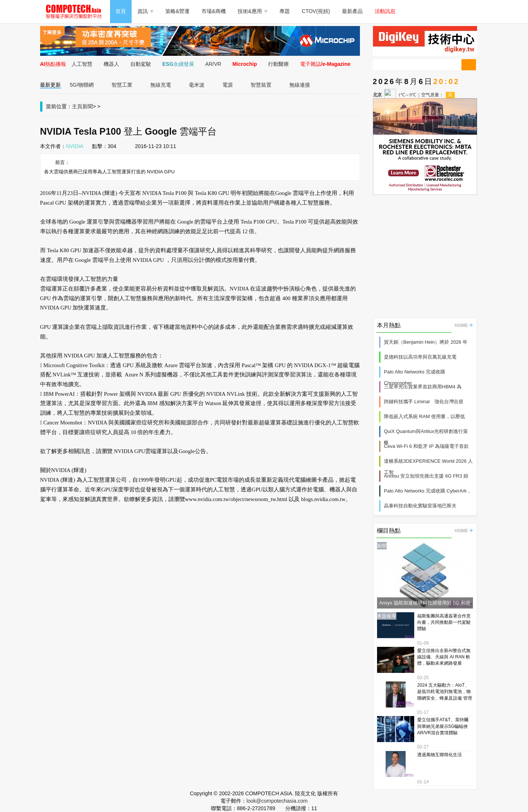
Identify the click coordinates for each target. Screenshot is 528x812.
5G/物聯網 (82, 85)
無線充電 (161, 85)
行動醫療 (279, 64)
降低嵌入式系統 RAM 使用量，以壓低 (425, 416)
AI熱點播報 (53, 64)
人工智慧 (82, 64)
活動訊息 (385, 11)
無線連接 (300, 85)
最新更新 (51, 85)
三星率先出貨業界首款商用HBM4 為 (423, 387)
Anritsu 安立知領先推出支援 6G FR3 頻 (426, 476)
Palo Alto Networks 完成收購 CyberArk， (428, 491)
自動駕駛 (141, 64)
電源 (228, 85)
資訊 (146, 11)
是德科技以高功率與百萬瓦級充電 (420, 357)
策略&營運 (178, 11)
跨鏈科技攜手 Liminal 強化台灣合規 (424, 402)
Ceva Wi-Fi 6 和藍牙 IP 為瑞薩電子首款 (426, 446)
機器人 (112, 64)
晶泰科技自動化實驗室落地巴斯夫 (420, 506)
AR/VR (213, 64)
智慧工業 (122, 85)
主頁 (77, 106)
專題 (285, 11)
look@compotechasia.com (277, 801)
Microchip (245, 64)
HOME (464, 325)
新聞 (88, 106)
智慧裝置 (261, 85)
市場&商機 (214, 11)
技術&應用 (252, 11)
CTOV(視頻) (316, 11)
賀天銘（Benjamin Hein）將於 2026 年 (426, 342)
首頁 (121, 11)
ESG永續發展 (178, 64)
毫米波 (197, 85)
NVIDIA (75, 146)
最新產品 (352, 11)
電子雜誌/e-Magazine (325, 64)
